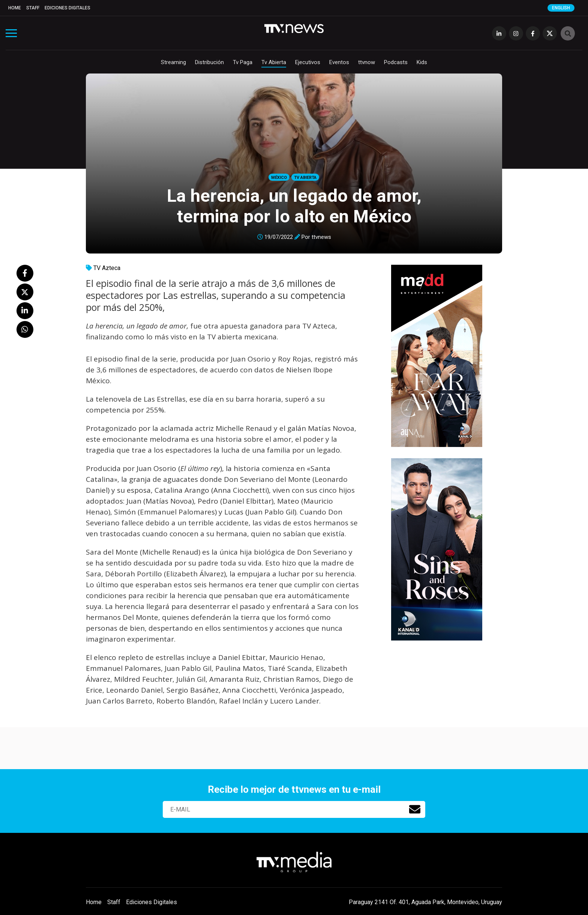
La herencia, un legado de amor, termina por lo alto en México (294, 206)
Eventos (339, 62)
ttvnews (321, 237)
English (561, 8)
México (279, 178)
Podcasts (396, 62)
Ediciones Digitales (67, 8)
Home (15, 8)
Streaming (173, 62)
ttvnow (367, 62)
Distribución (209, 62)
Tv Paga (243, 62)
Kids (422, 62)
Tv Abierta (274, 62)
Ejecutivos (308, 62)
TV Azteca (107, 268)
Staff (33, 8)
